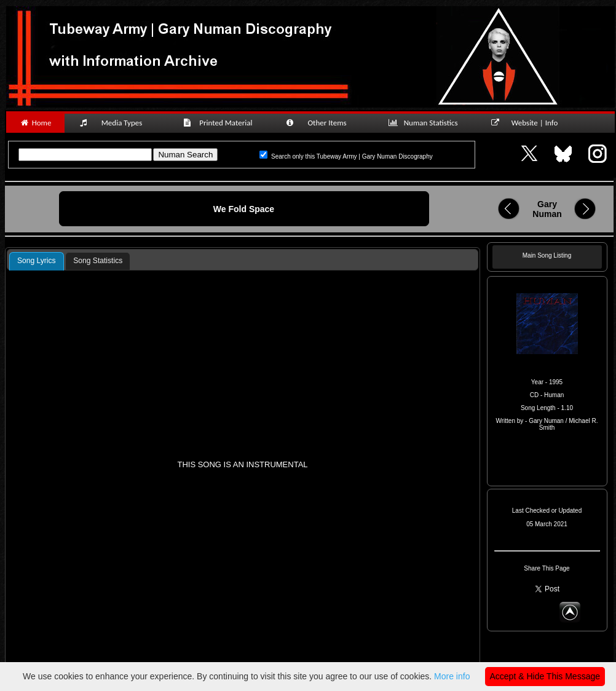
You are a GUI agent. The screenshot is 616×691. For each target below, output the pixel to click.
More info (452, 676)
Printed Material (220, 123)
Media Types (116, 123)
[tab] (37, 261)
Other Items (323, 123)
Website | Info (528, 123)
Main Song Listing (547, 255)
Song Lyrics (37, 261)
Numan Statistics (425, 123)
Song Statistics (98, 261)
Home (35, 123)
